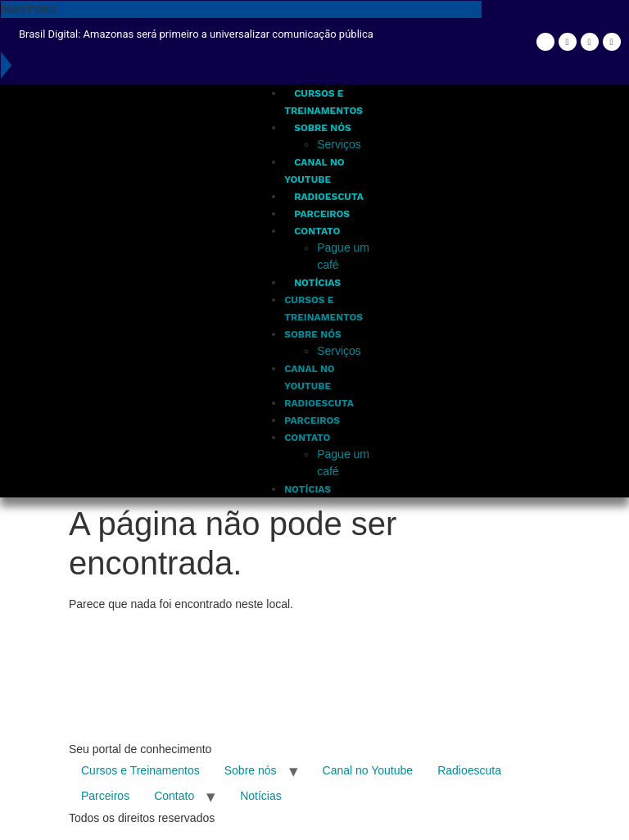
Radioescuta (329, 197)
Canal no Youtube (368, 770)
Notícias (317, 283)
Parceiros (322, 214)
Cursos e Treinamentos (140, 770)
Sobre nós (322, 128)
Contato (317, 231)
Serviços (339, 144)
